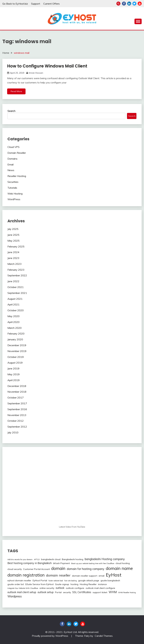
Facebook (124, 4)
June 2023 (13, 258)
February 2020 (16, 334)
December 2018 (17, 386)
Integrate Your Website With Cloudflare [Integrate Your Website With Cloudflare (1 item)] (23, 588)
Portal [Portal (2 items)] (58, 592)
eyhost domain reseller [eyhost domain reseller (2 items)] (19, 580)
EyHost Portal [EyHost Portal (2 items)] (40, 580)
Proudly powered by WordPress (50, 636)
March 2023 (15, 264)
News (11, 170)
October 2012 (16, 421)
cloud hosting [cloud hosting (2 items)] (123, 563)
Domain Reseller (17, 153)
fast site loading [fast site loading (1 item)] (71, 581)
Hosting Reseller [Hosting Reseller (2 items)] (88, 584)
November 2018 (17, 392)
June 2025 (13, 235)
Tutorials (12, 188)
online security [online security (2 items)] (47, 588)
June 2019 (13, 368)
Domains (12, 159)
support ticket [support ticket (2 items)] (100, 592)
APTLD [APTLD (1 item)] (37, 559)
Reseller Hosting (17, 176)
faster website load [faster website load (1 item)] (56, 581)
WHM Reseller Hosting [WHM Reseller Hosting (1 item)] (127, 592)
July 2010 (13, 432)
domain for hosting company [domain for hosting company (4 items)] (86, 569)
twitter (134, 4)
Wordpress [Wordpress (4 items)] (15, 596)
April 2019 (13, 380)
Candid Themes (104, 636)
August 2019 (15, 363)
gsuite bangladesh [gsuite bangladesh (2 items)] (110, 580)
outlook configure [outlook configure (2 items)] (75, 588)
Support (36, 4)
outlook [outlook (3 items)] (60, 588)
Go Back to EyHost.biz (15, 4)
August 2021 (15, 299)
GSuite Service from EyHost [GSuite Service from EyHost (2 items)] (39, 584)
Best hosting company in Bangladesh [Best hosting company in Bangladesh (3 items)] (30, 563)
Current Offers (51, 4)
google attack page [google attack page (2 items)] (89, 580)
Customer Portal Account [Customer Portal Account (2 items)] (36, 569)
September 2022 (17, 275)
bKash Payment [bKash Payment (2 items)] (61, 563)
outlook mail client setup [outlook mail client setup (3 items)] (22, 592)
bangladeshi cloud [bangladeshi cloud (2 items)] (51, 559)
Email (10, 164)
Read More (16, 91)
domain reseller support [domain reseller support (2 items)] (85, 576)
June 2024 (13, 252)
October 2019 (16, 357)
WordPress (14, 199)
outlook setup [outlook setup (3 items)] (46, 592)
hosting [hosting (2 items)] (74, 584)
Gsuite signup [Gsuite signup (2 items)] (62, 584)
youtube (140, 4)
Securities (13, 182)
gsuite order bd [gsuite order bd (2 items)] (16, 584)
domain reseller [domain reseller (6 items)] (58, 575)
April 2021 (13, 304)
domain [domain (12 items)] (58, 568)
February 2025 (16, 246)
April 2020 (13, 322)
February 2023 (16, 270)
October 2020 (16, 310)
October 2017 (16, 398)
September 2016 (17, 409)
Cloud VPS (13, 147)
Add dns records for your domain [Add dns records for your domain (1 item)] (20, 559)
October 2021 (16, 287)
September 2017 (17, 403)
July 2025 (13, 229)
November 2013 (17, 415)
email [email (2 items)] (101, 576)
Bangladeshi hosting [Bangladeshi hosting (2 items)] (73, 559)
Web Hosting (15, 194)
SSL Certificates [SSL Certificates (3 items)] (82, 592)
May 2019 (13, 374)
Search (11, 111)
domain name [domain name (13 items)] (119, 568)
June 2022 (13, 281)
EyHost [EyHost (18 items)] (114, 575)
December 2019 (17, 345)
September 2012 (17, 427)
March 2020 (15, 328)
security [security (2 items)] (67, 592)
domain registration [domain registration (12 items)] (26, 575)
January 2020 (15, 339)
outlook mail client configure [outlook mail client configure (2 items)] (100, 588)
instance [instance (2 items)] (102, 584)
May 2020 (13, 316)
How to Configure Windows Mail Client (47, 66)
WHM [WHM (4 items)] (113, 592)
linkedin (129, 4)
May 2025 (13, 241)
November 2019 (17, 351)
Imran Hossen (36, 73)
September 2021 (17, 293)
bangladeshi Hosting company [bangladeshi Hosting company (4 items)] (105, 559)
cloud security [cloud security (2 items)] (15, 569)
